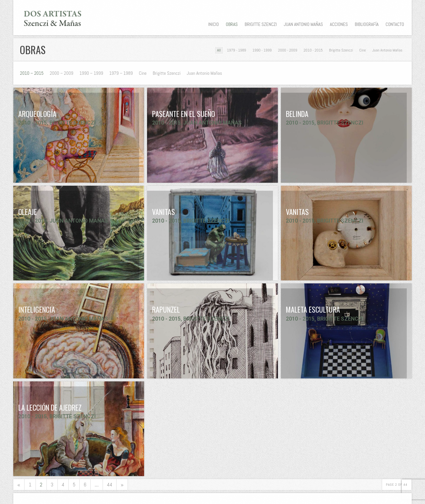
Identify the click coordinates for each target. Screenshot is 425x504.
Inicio (213, 24)
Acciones (339, 24)
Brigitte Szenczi (261, 24)
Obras (232, 24)
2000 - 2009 (288, 50)
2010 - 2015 (313, 50)
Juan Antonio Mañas (303, 24)
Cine (363, 50)
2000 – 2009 (62, 73)
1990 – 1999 (91, 73)
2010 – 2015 (32, 73)
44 (110, 485)
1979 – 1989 (121, 73)
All (219, 50)
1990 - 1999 (262, 50)
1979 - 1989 (237, 50)
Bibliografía (367, 24)
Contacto (395, 24)
